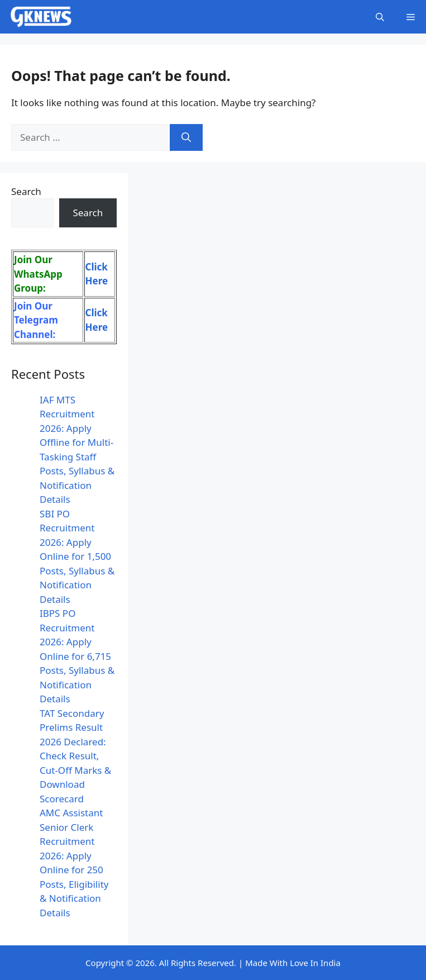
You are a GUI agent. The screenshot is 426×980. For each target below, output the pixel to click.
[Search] (186, 137)
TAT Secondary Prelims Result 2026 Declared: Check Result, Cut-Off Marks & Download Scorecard (75, 756)
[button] (380, 17)
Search (26, 191)
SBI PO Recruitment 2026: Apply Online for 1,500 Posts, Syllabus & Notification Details (77, 556)
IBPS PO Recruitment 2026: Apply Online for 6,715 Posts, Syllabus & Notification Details (77, 656)
